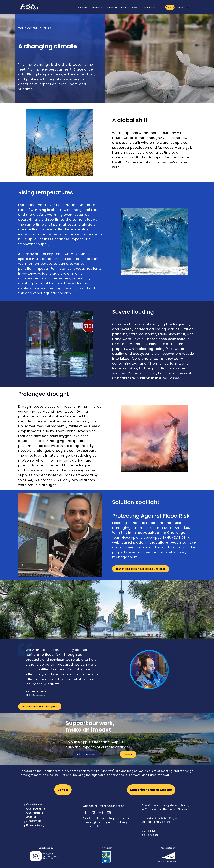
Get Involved (149, 7)
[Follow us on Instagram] (101, 813)
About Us (82, 7)
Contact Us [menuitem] (34, 821)
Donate (170, 7)
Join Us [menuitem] (31, 817)
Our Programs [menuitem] (36, 809)
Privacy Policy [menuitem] (35, 825)
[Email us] (109, 813)
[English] (183, 7)
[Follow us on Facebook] (86, 813)
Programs (97, 7)
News (134, 7)
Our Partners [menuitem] (35, 813)
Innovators (113, 7)
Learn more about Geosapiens (40, 706)
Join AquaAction (86, 754)
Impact (125, 7)
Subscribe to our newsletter (151, 790)
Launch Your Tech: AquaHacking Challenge (141, 569)
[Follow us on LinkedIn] (93, 813)
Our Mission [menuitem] (34, 805)
